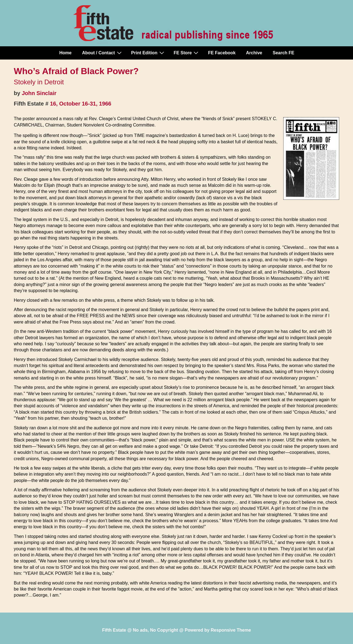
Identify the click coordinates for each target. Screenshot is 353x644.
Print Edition (148, 53)
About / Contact (102, 53)
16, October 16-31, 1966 (81, 104)
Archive (254, 53)
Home (65, 53)
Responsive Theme (231, 630)
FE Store (187, 53)
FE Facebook (222, 53)
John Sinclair (39, 93)
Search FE (284, 53)
